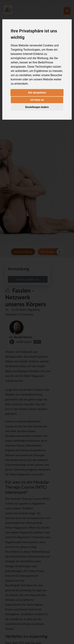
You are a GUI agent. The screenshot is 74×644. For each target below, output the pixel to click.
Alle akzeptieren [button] (37, 93)
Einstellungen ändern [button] (37, 107)
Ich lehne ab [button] (37, 100)
